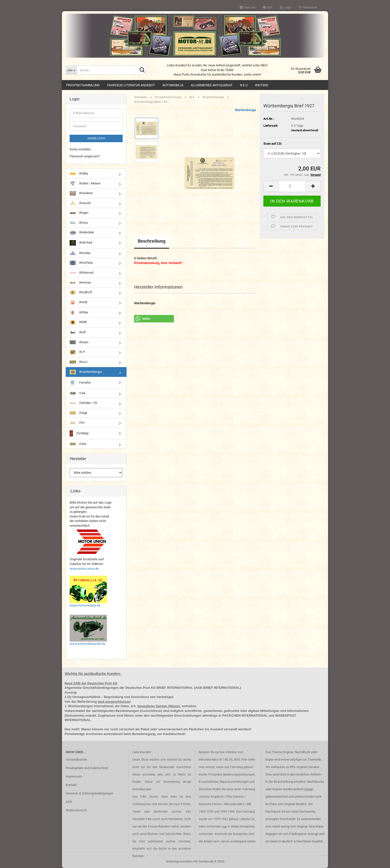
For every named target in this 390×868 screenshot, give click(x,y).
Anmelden (96, 138)
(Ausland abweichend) (305, 130)
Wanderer (81, 193)
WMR (78, 322)
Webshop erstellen (179, 861)
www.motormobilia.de (85, 605)
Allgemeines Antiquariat (212, 85)
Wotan (79, 342)
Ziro (77, 423)
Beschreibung (152, 241)
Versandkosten (76, 759)
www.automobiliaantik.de (87, 644)
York (78, 393)
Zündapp (79, 433)
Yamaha (80, 383)
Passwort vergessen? (85, 156)
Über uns (248, 7)
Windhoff (81, 293)
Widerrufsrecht (76, 810)
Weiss (79, 223)
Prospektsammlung (83, 85)
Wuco (78, 362)
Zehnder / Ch (83, 403)
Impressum (74, 776)
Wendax (80, 253)
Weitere (262, 85)
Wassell (80, 203)
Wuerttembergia (86, 372)
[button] (268, 7)
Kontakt (71, 785)
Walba (79, 174)
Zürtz (78, 444)
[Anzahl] (292, 186)
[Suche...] (71, 70)
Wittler (79, 313)
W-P (77, 352)
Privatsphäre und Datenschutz (87, 768)
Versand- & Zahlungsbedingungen (89, 793)
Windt (78, 302)
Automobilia (173, 85)
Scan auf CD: (273, 144)
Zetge (78, 413)
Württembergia (245, 110)
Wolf (78, 332)
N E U (244, 85)
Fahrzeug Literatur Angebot (131, 85)
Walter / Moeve (85, 183)
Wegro (79, 213)
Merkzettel (308, 7)
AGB (69, 802)
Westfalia (81, 263)
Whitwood (81, 273)
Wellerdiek (82, 232)
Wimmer (80, 283)
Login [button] (285, 7)
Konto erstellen (80, 149)
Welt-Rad (81, 243)
